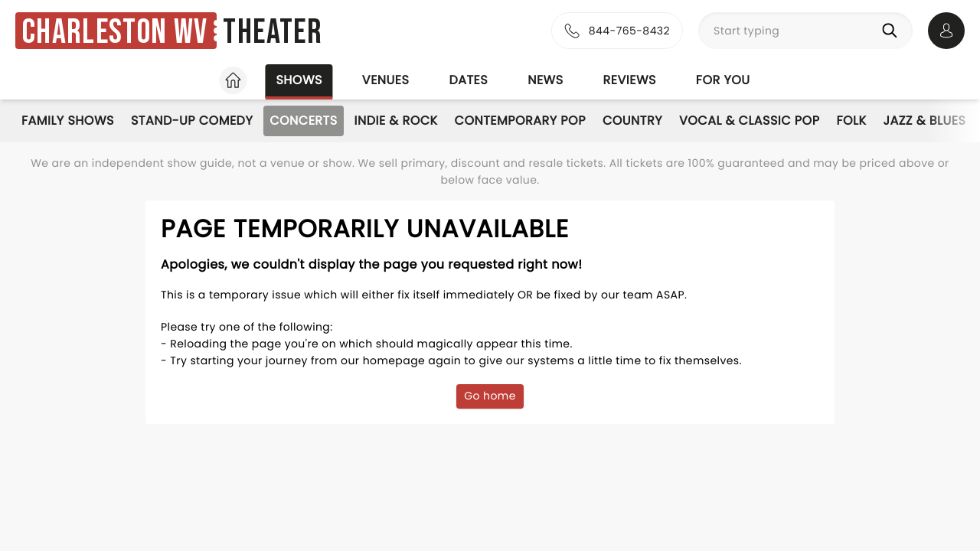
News (545, 80)
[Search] (893, 31)
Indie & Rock (396, 121)
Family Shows (68, 121)
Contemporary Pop (520, 121)
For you (723, 80)
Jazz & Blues (924, 121)
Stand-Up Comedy (192, 121)
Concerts (303, 121)
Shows (299, 80)
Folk (851, 121)
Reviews (630, 80)
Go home (490, 396)
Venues (386, 80)
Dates (468, 80)
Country (632, 121)
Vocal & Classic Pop (749, 121)
